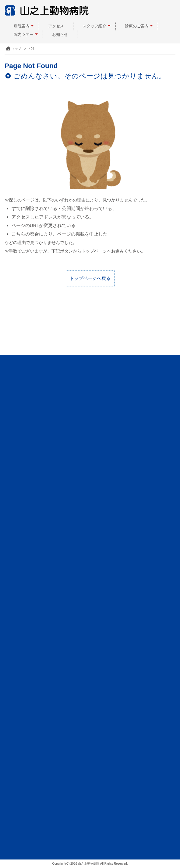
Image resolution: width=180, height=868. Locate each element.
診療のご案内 (137, 26)
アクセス (56, 26)
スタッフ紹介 (94, 26)
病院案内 (22, 26)
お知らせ (60, 34)
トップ (13, 49)
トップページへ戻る (90, 278)
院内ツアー (24, 34)
